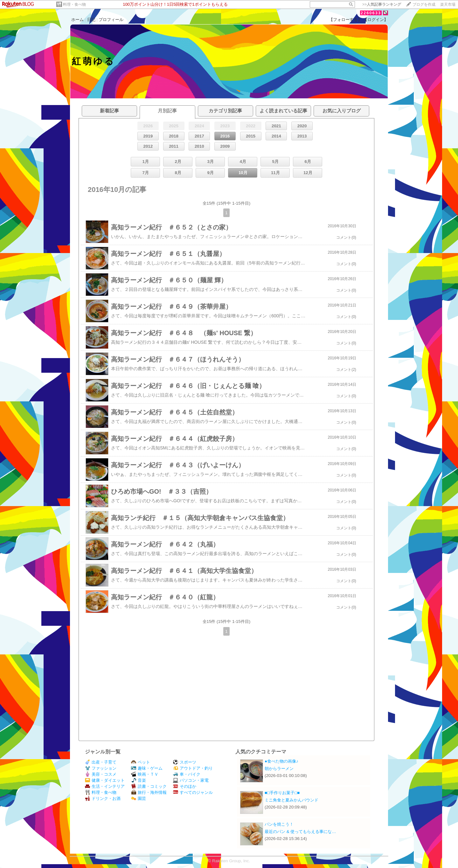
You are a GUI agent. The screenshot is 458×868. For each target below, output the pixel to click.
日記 (91, 20)
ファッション (101, 768)
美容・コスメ (101, 774)
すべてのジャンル (193, 792)
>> (382, 4)
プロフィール (111, 20)
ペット (141, 762)
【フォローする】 (345, 20)
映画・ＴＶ (145, 774)
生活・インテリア (105, 786)
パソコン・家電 (191, 780)
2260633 (371, 13)
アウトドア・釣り (193, 768)
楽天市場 (448, 4)
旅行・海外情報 (149, 792)
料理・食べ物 (74, 4)
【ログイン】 (376, 20)
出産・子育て (101, 762)
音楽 (139, 780)
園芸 (139, 798)
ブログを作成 (424, 4)
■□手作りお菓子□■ (282, 793)
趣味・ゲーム (147, 768)
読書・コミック (149, 786)
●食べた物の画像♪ (281, 761)
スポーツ (185, 762)
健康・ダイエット (105, 780)
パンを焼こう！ (279, 824)
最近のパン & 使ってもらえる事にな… (300, 832)
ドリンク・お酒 (103, 798)
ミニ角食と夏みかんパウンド (291, 800)
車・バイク (187, 774)
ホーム (77, 20)
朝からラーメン (279, 769)
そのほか (185, 786)
